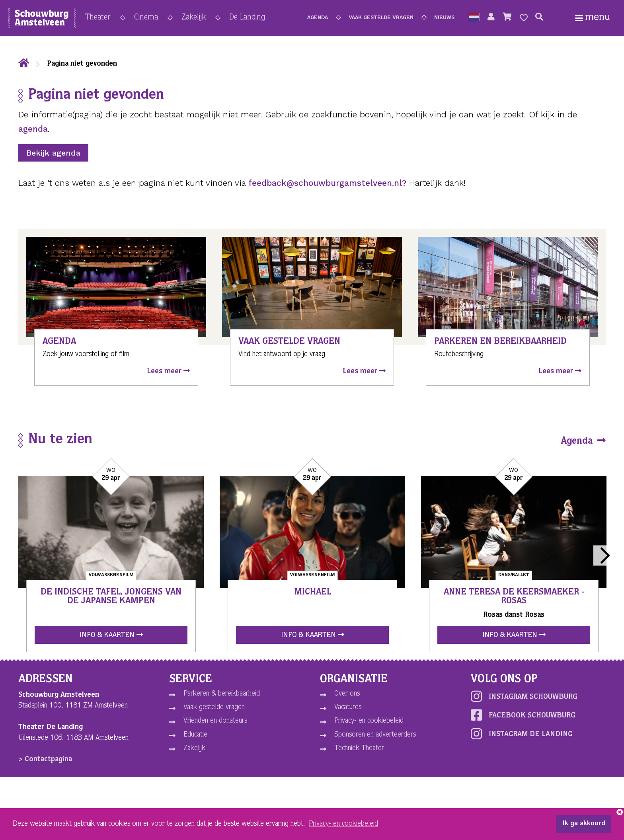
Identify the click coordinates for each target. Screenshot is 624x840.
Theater (98, 18)
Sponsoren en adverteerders (375, 735)
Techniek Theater (359, 748)
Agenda (318, 18)
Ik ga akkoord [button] (584, 824)
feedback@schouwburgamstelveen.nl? (327, 183)
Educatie (195, 735)
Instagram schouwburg (524, 696)
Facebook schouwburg (523, 715)
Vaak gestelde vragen (381, 18)
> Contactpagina (45, 760)
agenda (33, 129)
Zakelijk (194, 18)
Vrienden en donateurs (215, 721)
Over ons (347, 694)
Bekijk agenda (53, 153)
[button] (474, 18)
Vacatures (348, 707)
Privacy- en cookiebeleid (369, 721)
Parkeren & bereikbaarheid (222, 694)
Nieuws (444, 18)
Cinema (146, 18)
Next (604, 555)
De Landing (247, 18)
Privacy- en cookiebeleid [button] (343, 824)
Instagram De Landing (522, 734)
